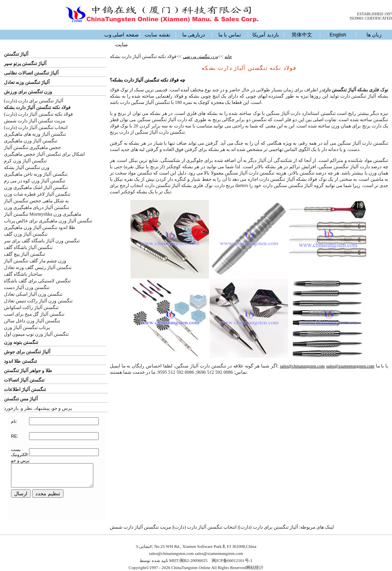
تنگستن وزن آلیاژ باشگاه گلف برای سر (42, 241)
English (338, 35)
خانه (228, 56)
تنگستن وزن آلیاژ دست (27, 287)
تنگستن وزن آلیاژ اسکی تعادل (33, 294)
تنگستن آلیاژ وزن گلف (26, 234)
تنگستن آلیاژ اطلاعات (25, 389)
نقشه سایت (158, 35)
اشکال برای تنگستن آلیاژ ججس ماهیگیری (44, 154)
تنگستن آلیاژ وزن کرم (25, 161)
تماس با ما (230, 35)
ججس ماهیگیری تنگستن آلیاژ (32, 147)
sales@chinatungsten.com (302, 366)
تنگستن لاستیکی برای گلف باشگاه (37, 281)
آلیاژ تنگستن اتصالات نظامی (31, 73)
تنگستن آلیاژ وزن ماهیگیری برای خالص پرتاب (48, 221)
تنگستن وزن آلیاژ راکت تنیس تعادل (38, 301)
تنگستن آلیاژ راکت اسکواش (31, 307)
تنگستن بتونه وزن (21, 342)
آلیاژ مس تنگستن (21, 399)
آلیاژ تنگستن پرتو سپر (25, 64)
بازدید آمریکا (266, 35)
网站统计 (255, 567)
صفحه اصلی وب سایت (122, 40)
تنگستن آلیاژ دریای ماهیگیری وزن (36, 207)
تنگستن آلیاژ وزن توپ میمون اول (36, 334)
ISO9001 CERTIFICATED (371, 18)
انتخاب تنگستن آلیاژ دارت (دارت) (36, 127)
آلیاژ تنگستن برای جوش (27, 352)
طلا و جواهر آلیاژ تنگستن (28, 371)
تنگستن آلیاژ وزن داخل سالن (32, 321)
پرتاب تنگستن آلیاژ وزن (27, 327)
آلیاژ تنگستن (16, 54)
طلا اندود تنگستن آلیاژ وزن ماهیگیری (40, 227)
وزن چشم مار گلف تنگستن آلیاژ (35, 261)
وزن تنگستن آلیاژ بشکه (27, 167)
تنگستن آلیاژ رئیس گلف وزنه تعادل (38, 267)
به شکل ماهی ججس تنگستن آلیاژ (36, 201)
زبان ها (374, 35)
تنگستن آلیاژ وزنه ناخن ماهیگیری (36, 174)
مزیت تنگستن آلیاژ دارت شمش (34, 121)
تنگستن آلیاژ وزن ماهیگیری (31, 141)
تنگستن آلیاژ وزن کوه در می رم (34, 181)
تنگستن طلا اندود (20, 361)
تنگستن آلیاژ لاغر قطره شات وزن (37, 194)
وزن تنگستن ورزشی (201, 56)
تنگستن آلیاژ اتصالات (24, 380)
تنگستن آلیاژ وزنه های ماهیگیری (35, 134)
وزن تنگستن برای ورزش (28, 92)
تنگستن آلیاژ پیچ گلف (24, 254)
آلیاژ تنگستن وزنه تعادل (27, 82)
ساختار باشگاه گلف (23, 274)
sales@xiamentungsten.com (350, 366)
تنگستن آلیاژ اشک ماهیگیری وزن (36, 187)
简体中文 (302, 35)
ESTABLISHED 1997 (375, 14)
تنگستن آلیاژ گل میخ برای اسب (34, 314)
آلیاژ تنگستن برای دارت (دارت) (34, 101)
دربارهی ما (194, 35)
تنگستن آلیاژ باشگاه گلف (28, 247)
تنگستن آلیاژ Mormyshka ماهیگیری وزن (43, 214)
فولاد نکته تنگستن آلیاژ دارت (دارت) (38, 114)
